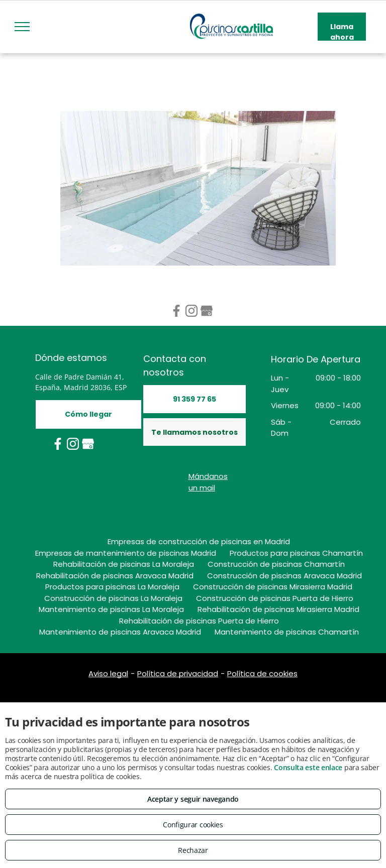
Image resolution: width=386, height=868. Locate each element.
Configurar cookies (193, 825)
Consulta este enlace (308, 767)
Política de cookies (262, 673)
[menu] (22, 27)
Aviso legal (108, 673)
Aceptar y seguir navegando (193, 799)
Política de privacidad (178, 673)
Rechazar (193, 850)
